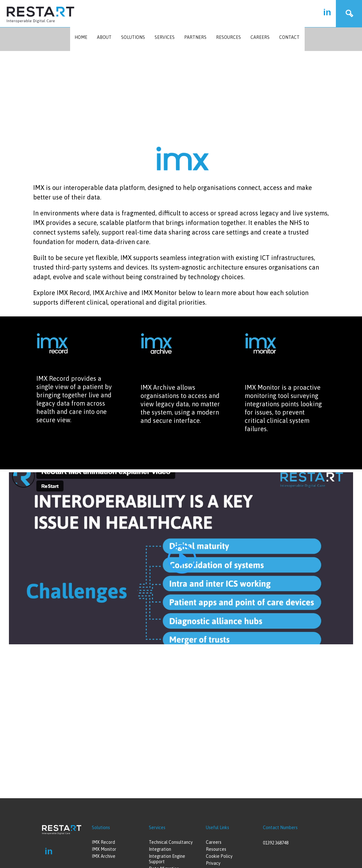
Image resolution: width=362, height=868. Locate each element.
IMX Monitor (104, 849)
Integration (160, 849)
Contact (289, 37)
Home (81, 37)
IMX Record (103, 842)
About (104, 37)
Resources (228, 37)
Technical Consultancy (171, 842)
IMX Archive (104, 856)
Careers (260, 37)
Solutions (133, 37)
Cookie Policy (219, 856)
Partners (195, 37)
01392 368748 (276, 843)
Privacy (213, 863)
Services (165, 37)
